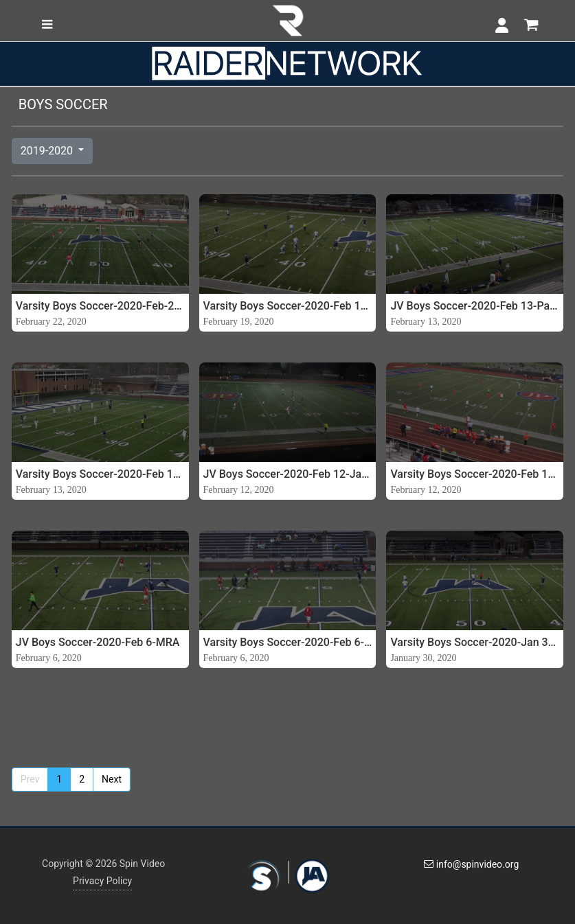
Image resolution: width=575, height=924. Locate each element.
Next (112, 779)
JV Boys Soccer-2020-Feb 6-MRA (98, 642)
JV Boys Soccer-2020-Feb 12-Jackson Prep (288, 474)
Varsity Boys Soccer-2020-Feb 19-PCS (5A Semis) (288, 306)
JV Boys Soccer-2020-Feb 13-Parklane (475, 306)
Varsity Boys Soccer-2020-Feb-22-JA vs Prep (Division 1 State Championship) (100, 306)
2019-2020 (48, 151)
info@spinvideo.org (471, 864)
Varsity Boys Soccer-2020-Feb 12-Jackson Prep (475, 474)
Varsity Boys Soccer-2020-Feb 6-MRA (288, 642)
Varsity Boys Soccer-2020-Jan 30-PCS (475, 642)
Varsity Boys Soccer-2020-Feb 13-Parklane (100, 474)
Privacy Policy (102, 881)
